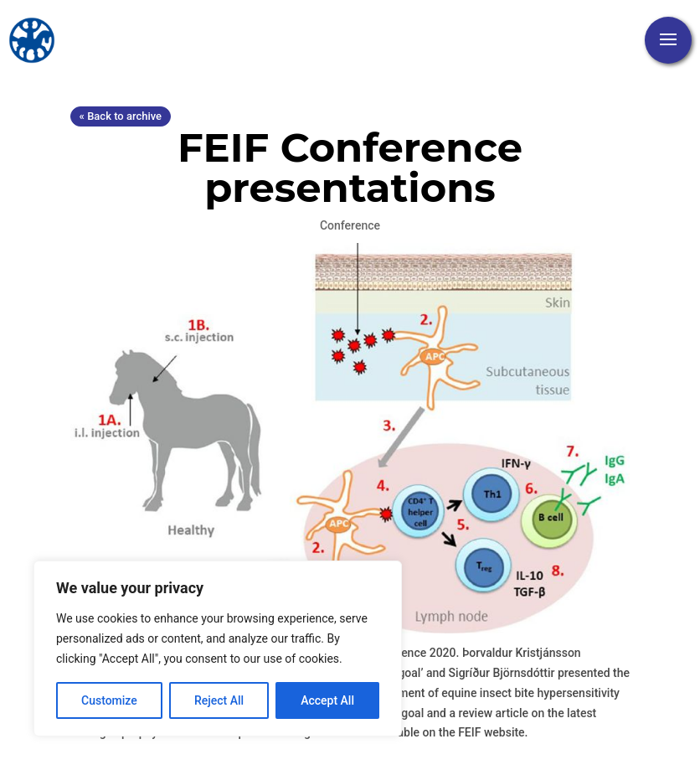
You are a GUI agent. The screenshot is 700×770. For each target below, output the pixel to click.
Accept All (327, 700)
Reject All (219, 700)
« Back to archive (121, 116)
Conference (350, 225)
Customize (109, 700)
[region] (218, 649)
